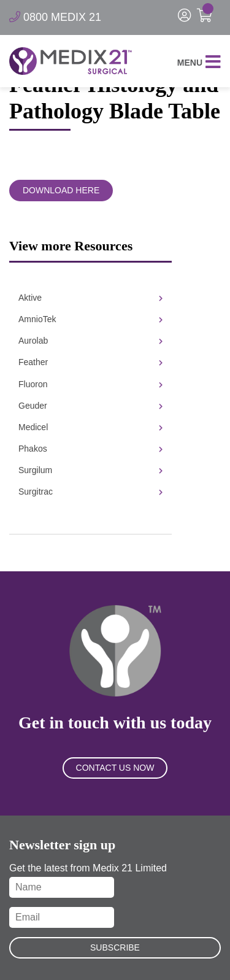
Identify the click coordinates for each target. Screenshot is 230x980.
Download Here (61, 190)
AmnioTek (90, 319)
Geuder (90, 406)
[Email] (62, 917)
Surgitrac (90, 492)
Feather (90, 362)
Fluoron (90, 384)
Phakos (90, 449)
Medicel (90, 427)
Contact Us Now (115, 768)
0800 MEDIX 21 (55, 17)
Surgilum (90, 470)
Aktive (90, 298)
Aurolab (90, 341)
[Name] (62, 887)
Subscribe (115, 947)
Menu (199, 63)
